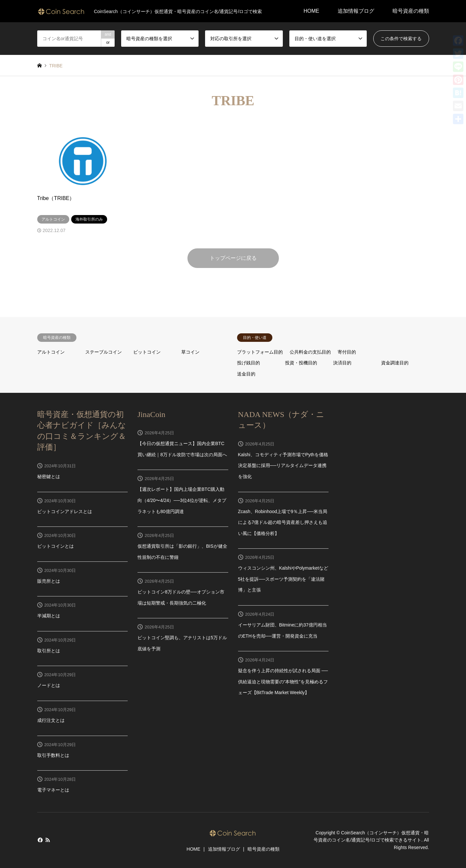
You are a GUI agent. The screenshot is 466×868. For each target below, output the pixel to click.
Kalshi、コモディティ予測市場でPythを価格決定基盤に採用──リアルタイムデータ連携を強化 (283, 466)
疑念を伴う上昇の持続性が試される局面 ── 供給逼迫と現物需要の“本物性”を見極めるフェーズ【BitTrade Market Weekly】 (283, 682)
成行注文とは (51, 720)
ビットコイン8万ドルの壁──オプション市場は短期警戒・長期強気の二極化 (181, 597)
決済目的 (342, 363)
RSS (48, 840)
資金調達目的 (395, 363)
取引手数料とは (53, 755)
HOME (312, 11)
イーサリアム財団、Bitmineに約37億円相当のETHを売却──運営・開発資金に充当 (282, 630)
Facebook (40, 840)
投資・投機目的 (301, 363)
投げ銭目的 (249, 363)
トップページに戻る (233, 258)
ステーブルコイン (104, 352)
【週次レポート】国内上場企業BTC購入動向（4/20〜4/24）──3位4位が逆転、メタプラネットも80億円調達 (182, 500)
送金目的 (246, 374)
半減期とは (49, 616)
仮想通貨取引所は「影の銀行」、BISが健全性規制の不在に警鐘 (182, 552)
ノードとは (49, 685)
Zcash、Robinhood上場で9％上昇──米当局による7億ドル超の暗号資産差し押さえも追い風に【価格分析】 (283, 522)
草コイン (190, 352)
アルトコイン (51, 352)
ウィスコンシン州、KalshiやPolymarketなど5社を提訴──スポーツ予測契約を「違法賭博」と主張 (283, 579)
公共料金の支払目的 (310, 352)
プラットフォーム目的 (260, 352)
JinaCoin (151, 414)
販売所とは (49, 581)
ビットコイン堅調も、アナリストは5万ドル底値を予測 (182, 643)
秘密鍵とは (49, 476)
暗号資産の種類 (411, 11)
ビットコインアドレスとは (65, 511)
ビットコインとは (56, 546)
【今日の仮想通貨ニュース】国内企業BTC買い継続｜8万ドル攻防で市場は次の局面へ (182, 449)
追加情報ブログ (356, 11)
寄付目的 (347, 352)
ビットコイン (147, 352)
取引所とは (49, 651)
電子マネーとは (53, 790)
